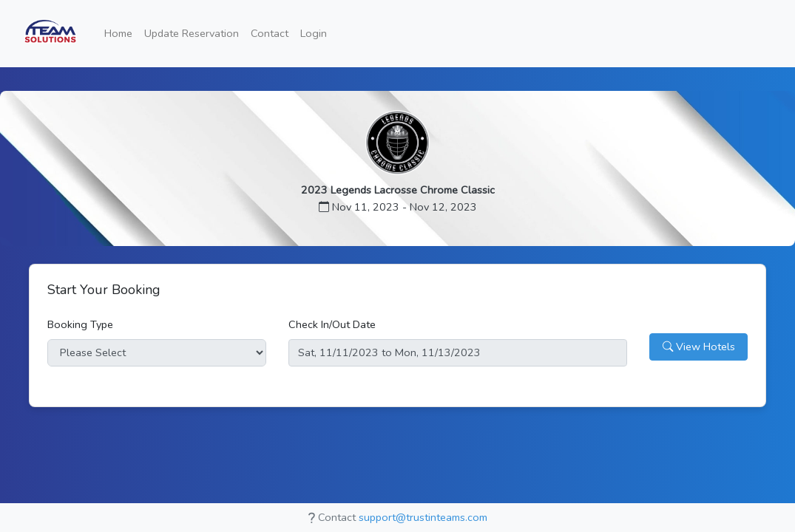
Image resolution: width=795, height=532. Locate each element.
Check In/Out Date (332, 324)
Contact (270, 33)
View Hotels (699, 347)
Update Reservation (192, 33)
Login (314, 33)
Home (118, 33)
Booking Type (80, 324)
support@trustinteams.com (423, 517)
